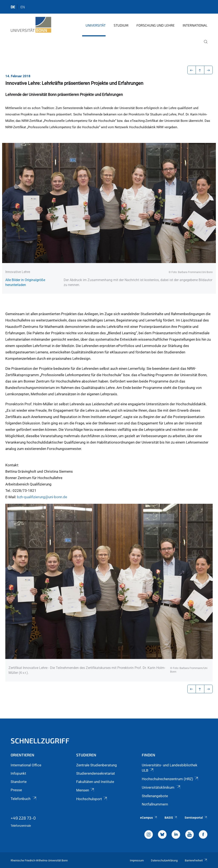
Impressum (137, 860)
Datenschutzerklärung (164, 860)
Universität (96, 25)
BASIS (171, 818)
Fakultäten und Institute (95, 782)
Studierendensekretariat (96, 773)
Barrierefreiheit (196, 860)
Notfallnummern (155, 804)
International (195, 25)
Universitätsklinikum (161, 787)
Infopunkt (18, 773)
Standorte (19, 782)
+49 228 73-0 (23, 818)
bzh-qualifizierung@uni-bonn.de (42, 497)
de (13, 7)
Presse (16, 790)
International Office (26, 765)
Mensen (85, 790)
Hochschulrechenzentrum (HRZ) (170, 779)
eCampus (149, 818)
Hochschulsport (92, 799)
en (23, 7)
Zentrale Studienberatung (97, 765)
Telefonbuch (24, 799)
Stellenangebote (155, 796)
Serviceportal (196, 818)
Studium (121, 25)
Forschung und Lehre (156, 25)
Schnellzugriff (40, 741)
